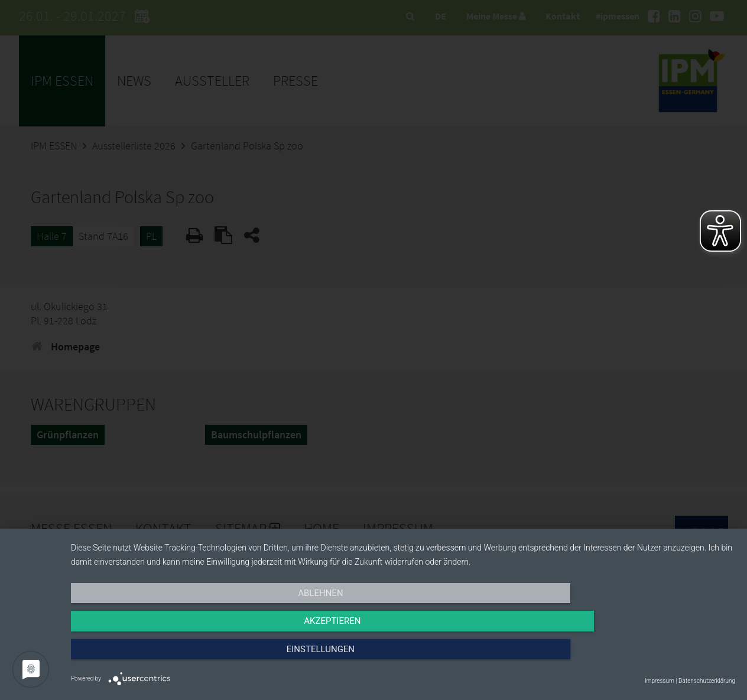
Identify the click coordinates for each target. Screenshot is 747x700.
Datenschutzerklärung (707, 681)
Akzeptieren (403, 657)
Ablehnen (170, 657)
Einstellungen (636, 657)
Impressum (660, 681)
